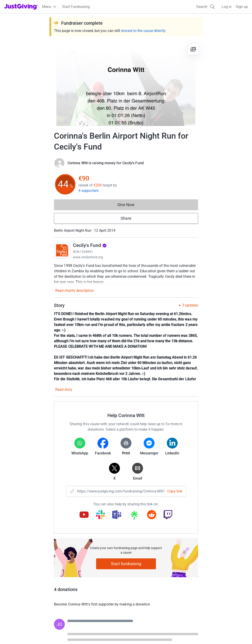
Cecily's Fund (90, 245)
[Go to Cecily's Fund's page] (62, 250)
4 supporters (88, 191)
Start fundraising (126, 564)
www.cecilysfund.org (88, 257)
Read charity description (75, 291)
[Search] (206, 7)
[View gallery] (193, 49)
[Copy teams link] (117, 515)
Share (126, 218)
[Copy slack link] (100, 515)
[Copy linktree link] (134, 516)
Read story (64, 390)
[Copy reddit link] (152, 515)
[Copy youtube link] (84, 515)
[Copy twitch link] (168, 515)
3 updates (190, 305)
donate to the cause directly (143, 31)
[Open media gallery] (126, 83)
